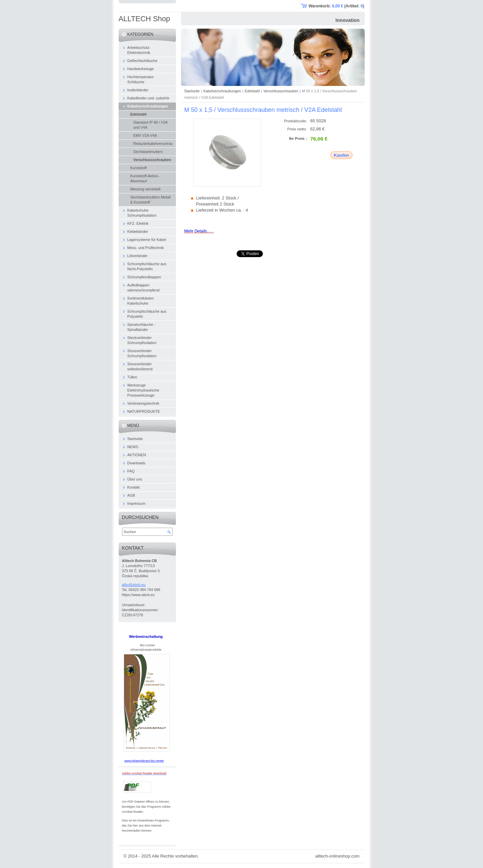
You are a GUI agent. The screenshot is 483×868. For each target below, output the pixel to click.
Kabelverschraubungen (222, 91)
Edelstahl (252, 91)
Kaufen (341, 155)
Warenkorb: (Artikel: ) (337, 6)
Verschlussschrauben (281, 91)
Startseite (192, 91)
